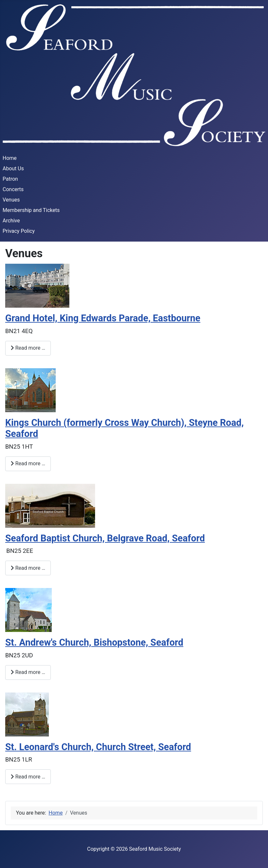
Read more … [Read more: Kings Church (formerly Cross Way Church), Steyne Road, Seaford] (28, 463)
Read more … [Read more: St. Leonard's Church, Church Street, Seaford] (28, 777)
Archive (11, 221)
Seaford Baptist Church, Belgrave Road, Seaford (105, 538)
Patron (10, 179)
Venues (11, 200)
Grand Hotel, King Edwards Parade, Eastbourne (103, 318)
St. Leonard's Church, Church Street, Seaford (98, 747)
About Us (13, 168)
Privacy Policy (19, 231)
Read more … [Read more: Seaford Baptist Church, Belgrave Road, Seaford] (28, 568)
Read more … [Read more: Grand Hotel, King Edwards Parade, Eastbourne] (28, 348)
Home (10, 158)
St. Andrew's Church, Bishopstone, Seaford (94, 642)
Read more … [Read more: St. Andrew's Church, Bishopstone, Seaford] (28, 672)
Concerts (13, 189)
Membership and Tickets (31, 210)
